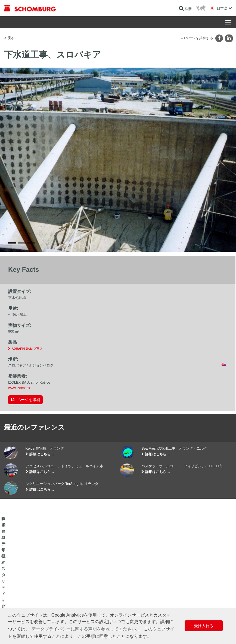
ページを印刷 (29, 400)
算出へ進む (91, 589)
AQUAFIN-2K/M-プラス (27, 349)
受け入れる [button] (204, 626)
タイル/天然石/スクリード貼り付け (29, 597)
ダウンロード (92, 597)
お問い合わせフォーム (99, 605)
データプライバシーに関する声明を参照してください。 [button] (86, 629)
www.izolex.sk (19, 388)
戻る (11, 38)
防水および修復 (15, 589)
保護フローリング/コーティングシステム (34, 605)
